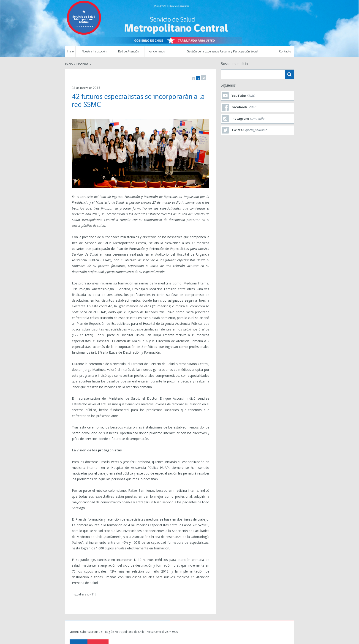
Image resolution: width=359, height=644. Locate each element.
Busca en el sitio (234, 64)
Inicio (70, 52)
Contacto (285, 52)
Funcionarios (157, 52)
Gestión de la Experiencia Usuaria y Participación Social (223, 52)
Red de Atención (129, 52)
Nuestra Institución (94, 52)
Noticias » (84, 64)
